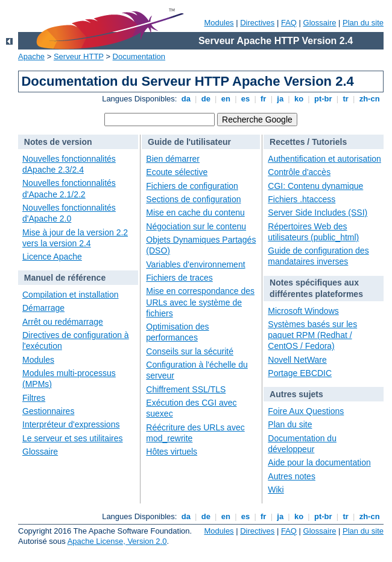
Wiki (276, 490)
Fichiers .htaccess (302, 199)
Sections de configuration (193, 199)
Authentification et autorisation (324, 159)
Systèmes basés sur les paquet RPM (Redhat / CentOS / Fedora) (312, 335)
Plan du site (363, 23)
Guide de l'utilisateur (189, 142)
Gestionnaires (48, 411)
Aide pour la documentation (319, 462)
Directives (257, 23)
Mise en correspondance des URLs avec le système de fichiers (200, 302)
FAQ (289, 23)
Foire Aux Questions (306, 411)
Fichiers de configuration (192, 186)
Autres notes (292, 476)
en (226, 99)
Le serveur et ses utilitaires (73, 438)
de (206, 99)
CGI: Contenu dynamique (315, 186)
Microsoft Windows (303, 311)
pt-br (323, 99)
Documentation (139, 56)
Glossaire (320, 23)
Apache (31, 56)
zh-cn (369, 99)
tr (346, 99)
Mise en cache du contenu (195, 212)
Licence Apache (52, 257)
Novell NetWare (297, 360)
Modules (219, 23)
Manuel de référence (65, 278)
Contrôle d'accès (299, 172)
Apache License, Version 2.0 (117, 541)
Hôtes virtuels (172, 452)
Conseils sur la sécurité (190, 351)
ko (299, 99)
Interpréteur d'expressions (71, 424)
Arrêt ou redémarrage (63, 322)
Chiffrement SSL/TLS (186, 389)
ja (280, 99)
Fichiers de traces (179, 278)
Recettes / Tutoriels (308, 142)
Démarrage (43, 308)
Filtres (34, 398)
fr (263, 99)
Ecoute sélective (177, 172)
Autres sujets (296, 394)
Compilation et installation (71, 295)
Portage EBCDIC (300, 373)
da (186, 99)
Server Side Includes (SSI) (318, 212)
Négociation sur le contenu (196, 226)
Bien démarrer (173, 159)
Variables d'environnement (195, 264)
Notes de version (58, 142)
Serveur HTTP (79, 56)
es (245, 99)
